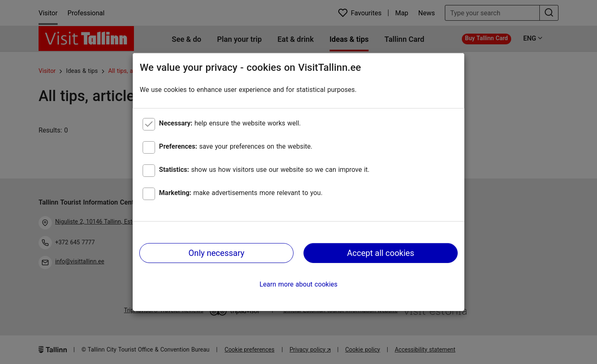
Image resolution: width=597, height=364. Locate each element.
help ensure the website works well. (230, 123)
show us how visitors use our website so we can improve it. (265, 170)
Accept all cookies (381, 253)
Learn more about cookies (298, 284)
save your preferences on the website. (236, 146)
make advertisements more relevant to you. (241, 193)
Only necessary (217, 253)
